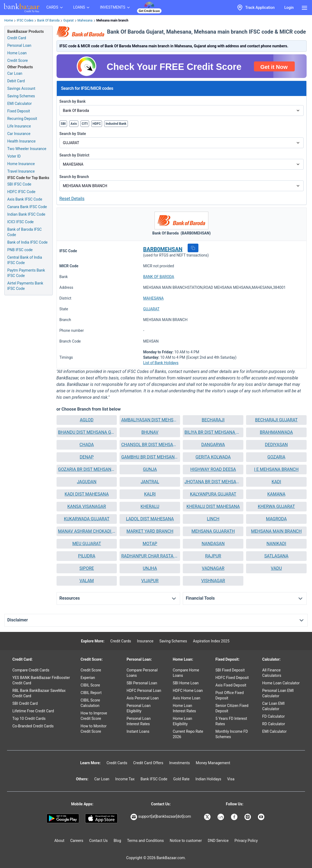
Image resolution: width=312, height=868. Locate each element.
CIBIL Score (90, 685)
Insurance (145, 641)
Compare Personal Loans (142, 673)
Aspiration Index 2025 (211, 641)
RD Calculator (274, 724)
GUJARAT (151, 309)
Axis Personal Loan (143, 698)
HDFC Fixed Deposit (232, 678)
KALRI (150, 494)
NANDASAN (213, 544)
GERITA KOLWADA (213, 457)
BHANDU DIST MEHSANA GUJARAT (87, 432)
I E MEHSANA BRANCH (276, 469)
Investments (179, 763)
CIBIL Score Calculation (90, 703)
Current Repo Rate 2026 (188, 734)
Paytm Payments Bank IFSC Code (26, 273)
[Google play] (63, 819)
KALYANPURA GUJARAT (213, 494)
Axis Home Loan (187, 698)
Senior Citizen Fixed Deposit (232, 708)
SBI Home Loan (186, 683)
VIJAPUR (150, 581)
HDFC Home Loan (188, 691)
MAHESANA (153, 298)
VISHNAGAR (213, 581)
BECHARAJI (213, 420)
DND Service (218, 841)
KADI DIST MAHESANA (87, 494)
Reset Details (72, 199)
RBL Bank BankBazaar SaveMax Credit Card (39, 693)
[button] (193, 248)
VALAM (87, 581)
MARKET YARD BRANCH (150, 531)
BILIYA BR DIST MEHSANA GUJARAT (213, 432)
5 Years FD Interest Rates (231, 721)
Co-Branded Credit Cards (33, 726)
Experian (88, 678)
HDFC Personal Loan (144, 691)
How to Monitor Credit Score (93, 729)
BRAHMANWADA (276, 432)
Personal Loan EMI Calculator (278, 693)
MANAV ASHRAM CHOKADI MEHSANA (87, 531)
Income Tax (125, 779)
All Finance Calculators (272, 673)
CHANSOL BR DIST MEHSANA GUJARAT (150, 445)
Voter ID (14, 156)
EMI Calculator (20, 104)
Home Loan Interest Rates (184, 708)
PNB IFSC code (20, 250)
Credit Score (91, 670)
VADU (276, 568)
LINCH (213, 519)
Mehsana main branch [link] (112, 20)
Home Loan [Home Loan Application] (17, 53)
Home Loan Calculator (281, 683)
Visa (231, 779)
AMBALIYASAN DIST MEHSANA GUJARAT (150, 420)
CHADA (87, 445)
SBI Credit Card (25, 703)
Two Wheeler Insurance (27, 149)
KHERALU (150, 506)
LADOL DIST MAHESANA (150, 519)
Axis (74, 124)
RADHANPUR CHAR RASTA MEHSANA (150, 556)
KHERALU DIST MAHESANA (213, 506)
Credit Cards (121, 641)
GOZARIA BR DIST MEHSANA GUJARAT (87, 469)
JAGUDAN (87, 482)
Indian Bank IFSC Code (26, 214)
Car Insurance (19, 134)
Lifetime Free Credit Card (33, 711)
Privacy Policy (246, 841)
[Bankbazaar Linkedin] (221, 817)
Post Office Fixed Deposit (229, 695)
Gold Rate (181, 779)
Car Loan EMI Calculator (273, 706)
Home (9, 20)
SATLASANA (276, 556)
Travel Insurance (21, 171)
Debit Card (16, 81)
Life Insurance (19, 126)
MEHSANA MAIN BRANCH (276, 531)
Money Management (213, 763)
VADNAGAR (213, 568)
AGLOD (87, 420)
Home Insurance (21, 164)
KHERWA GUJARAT (276, 506)
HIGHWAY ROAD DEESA (213, 469)
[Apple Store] (101, 819)
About (59, 841)
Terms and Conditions (146, 841)
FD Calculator (274, 716)
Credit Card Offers (148, 763)
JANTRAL (150, 482)
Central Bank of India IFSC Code (25, 260)
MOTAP (150, 544)
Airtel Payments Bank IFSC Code (25, 286)
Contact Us (98, 841)
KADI (276, 482)
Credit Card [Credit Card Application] (17, 38)
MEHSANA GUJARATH (213, 531)
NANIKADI (276, 544)
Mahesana (85, 20)
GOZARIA (276, 457)
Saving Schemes (21, 96)
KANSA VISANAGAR (87, 506)
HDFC (97, 124)
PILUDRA (87, 556)
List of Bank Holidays (161, 363)
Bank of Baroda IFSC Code (24, 232)
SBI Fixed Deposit (230, 670)
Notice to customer (186, 841)
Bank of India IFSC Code (27, 242)
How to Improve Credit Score (94, 716)
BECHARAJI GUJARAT (276, 420)
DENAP (87, 457)
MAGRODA (276, 519)
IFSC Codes (25, 20)
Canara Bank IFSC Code (27, 207)
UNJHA (150, 568)
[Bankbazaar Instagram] (248, 817)
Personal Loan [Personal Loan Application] (19, 45)
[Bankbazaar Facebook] (235, 817)
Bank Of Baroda (48, 20)
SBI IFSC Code (19, 184)
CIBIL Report (91, 693)
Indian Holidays (208, 779)
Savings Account (21, 88)
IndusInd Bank (116, 124)
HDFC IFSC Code (21, 192)
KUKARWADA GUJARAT (87, 519)
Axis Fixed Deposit (231, 685)
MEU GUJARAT (87, 544)
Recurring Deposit (22, 119)
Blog (117, 841)
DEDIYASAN (276, 445)
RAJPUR (213, 556)
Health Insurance (21, 141)
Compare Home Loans (186, 673)
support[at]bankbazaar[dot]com (161, 817)
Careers (77, 841)
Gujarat (68, 20)
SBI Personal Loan (142, 683)
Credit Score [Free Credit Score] (17, 61)
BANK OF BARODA (159, 277)
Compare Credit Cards (31, 670)
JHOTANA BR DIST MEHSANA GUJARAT (213, 482)
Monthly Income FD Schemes (232, 734)
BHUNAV (150, 432)
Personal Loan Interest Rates (139, 721)
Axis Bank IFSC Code (25, 199)
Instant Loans (138, 731)
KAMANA (276, 494)
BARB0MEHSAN (163, 249)
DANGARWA (213, 445)
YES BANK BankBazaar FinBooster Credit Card (41, 680)
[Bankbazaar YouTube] (262, 817)
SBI (63, 124)
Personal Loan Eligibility (139, 708)
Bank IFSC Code (154, 779)
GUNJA (150, 469)
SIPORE (87, 568)
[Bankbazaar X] (208, 817)
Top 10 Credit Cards (29, 718)
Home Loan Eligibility (183, 721)
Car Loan (15, 73)
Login (289, 8)
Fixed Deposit (19, 111)
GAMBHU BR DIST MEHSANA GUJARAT (150, 457)
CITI (85, 124)
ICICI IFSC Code (20, 222)
